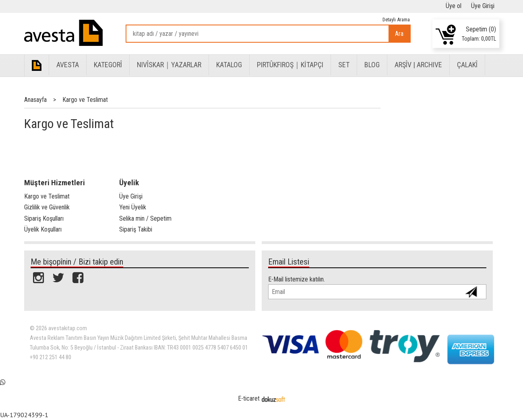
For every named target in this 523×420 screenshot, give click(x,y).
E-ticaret (249, 398)
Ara (399, 34)
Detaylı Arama (396, 20)
